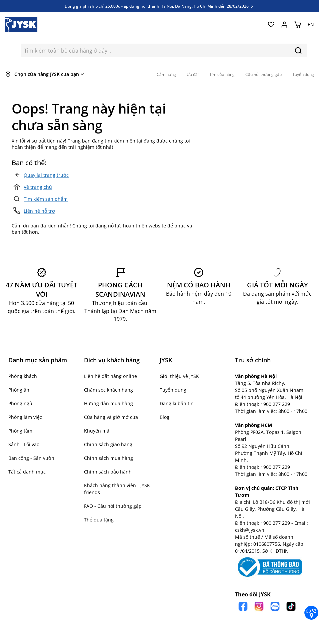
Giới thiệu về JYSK (179, 376)
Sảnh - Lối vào (24, 444)
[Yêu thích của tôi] (271, 25)
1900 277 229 (275, 404)
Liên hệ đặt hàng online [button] (110, 376)
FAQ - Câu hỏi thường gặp (113, 506)
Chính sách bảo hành (108, 472)
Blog (164, 417)
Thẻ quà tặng (99, 520)
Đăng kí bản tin (177, 403)
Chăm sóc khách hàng (108, 390)
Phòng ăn (19, 390)
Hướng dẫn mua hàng (108, 403)
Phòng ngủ (20, 403)
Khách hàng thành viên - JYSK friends (117, 489)
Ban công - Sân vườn (31, 458)
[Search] (298, 50)
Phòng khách (23, 376)
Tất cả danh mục (27, 472)
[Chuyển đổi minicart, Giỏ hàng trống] (298, 25)
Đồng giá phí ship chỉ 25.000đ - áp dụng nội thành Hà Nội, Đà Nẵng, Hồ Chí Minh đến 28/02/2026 (159, 6)
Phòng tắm (20, 431)
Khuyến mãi (97, 431)
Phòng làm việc (25, 417)
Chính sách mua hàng (108, 458)
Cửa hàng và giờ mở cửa (111, 417)
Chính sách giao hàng (108, 444)
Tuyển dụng (173, 390)
